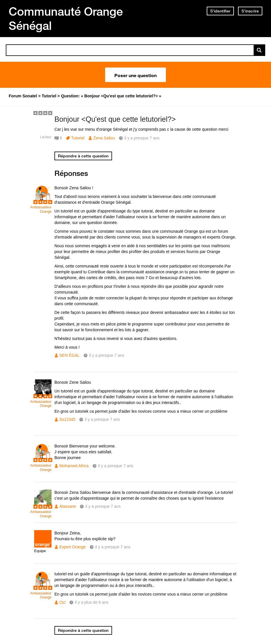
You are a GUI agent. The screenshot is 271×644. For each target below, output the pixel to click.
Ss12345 (67, 419)
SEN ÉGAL (69, 355)
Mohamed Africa (74, 466)
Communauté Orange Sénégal (66, 18)
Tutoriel (78, 138)
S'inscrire (250, 11)
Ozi (62, 602)
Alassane (68, 506)
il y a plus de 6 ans (92, 602)
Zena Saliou (104, 138)
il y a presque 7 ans (107, 355)
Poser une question (135, 75)
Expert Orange (73, 547)
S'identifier (220, 11)
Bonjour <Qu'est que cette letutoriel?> (115, 119)
